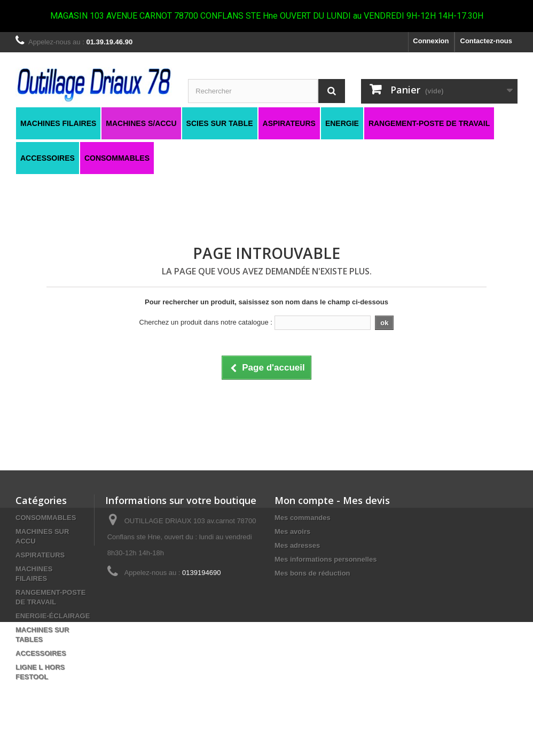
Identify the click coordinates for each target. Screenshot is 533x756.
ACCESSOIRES (41, 653)
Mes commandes (303, 518)
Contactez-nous (487, 41)
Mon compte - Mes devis (332, 500)
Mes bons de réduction (312, 573)
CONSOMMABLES (46, 518)
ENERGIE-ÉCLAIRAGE (53, 616)
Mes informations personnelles (326, 559)
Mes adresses (297, 545)
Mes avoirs (292, 531)
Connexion (431, 41)
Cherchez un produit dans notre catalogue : (206, 322)
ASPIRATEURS (40, 555)
